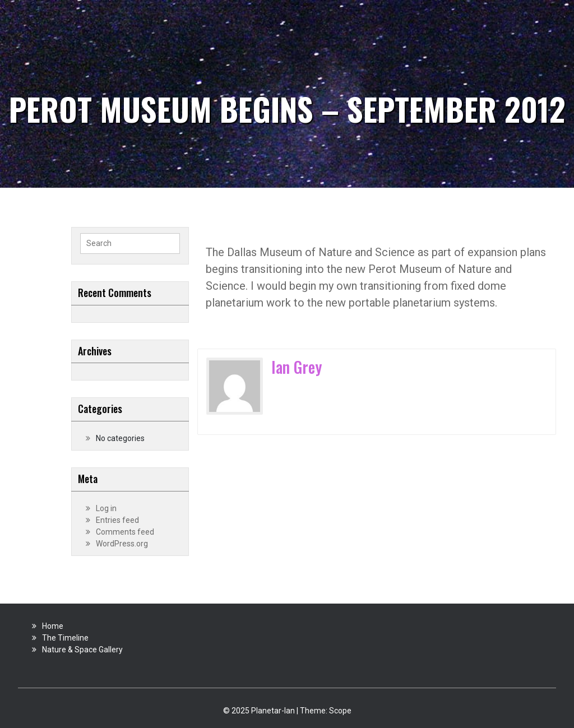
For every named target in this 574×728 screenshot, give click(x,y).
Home (53, 626)
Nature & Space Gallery (82, 650)
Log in (106, 508)
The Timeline (65, 638)
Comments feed (125, 532)
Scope (340, 711)
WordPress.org (122, 544)
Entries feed (117, 520)
